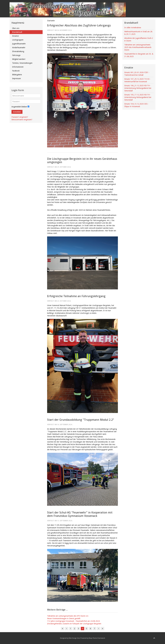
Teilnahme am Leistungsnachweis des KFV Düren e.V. (68, 616)
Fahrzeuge (16, 55)
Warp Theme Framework (97, 638)
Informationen (18, 67)
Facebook (16, 71)
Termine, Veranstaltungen (22, 63)
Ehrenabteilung (18, 51)
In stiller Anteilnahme (133, 28)
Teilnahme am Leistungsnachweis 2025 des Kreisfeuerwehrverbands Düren (138, 47)
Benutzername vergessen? (22, 120)
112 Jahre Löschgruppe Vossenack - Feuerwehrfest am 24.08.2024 (73, 621)
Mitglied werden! (19, 59)
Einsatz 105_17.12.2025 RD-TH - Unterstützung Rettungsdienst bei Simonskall (138, 97)
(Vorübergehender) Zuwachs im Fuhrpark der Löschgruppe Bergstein (74, 624)
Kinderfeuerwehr (19, 48)
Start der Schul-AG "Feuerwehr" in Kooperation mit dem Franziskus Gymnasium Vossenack (80, 514)
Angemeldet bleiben (19, 107)
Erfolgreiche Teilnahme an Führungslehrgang (76, 296)
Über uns (16, 28)
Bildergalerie (17, 75)
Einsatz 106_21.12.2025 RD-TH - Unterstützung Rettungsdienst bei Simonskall (138, 88)
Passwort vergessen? (20, 117)
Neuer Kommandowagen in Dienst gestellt (64, 618)
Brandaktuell (17, 32)
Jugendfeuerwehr (19, 44)
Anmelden (17, 112)
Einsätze (15, 36)
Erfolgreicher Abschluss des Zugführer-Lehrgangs (79, 25)
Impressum (16, 78)
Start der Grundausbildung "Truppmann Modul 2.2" (81, 420)
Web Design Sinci (74, 638)
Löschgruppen (18, 40)
